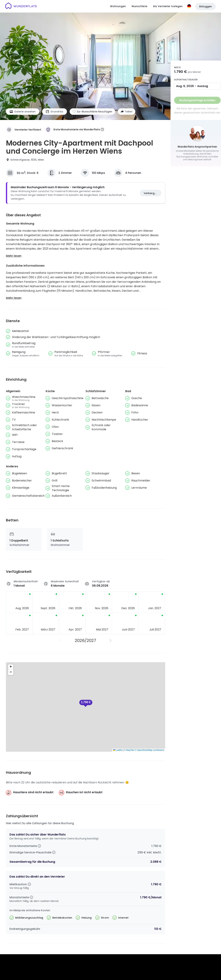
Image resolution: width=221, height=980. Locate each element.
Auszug (203, 86)
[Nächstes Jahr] (111, 641)
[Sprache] (189, 6)
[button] (86, 703)
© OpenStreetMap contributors (150, 750)
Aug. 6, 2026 (185, 86)
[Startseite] (21, 6)
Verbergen (151, 193)
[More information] (102, 130)
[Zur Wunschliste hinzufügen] (92, 112)
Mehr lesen (14, 256)
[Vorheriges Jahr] (60, 641)
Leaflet (118, 750)
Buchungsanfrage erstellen (197, 100)
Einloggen (206, 6)
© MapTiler (129, 750)
